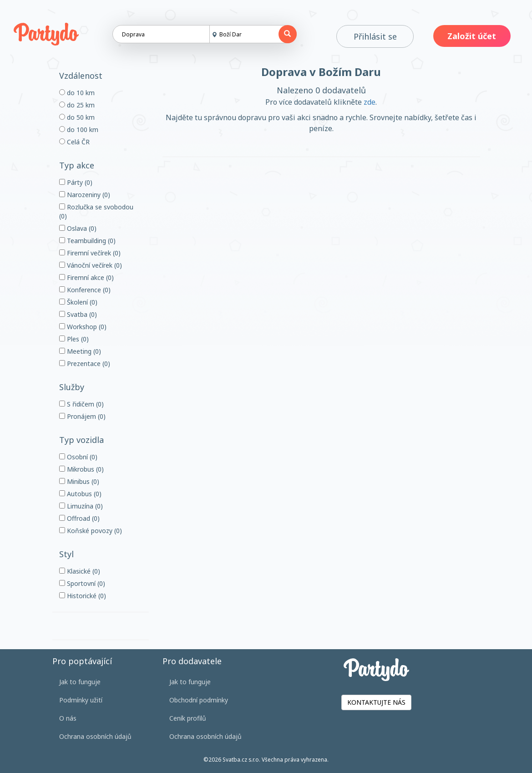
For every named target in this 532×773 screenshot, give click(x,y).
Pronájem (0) (82, 416)
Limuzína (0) (81, 506)
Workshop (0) (83, 327)
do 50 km (77, 117)
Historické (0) (83, 596)
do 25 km (77, 105)
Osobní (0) (78, 457)
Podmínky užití (81, 700)
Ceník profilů (188, 718)
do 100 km (79, 130)
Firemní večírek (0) (90, 253)
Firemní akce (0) (86, 277)
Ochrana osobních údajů (95, 736)
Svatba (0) (78, 314)
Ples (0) (74, 339)
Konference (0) (85, 290)
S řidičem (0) (81, 404)
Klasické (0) (80, 571)
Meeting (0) (80, 351)
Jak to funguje (80, 682)
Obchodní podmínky (199, 700)
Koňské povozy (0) (91, 531)
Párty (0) (76, 182)
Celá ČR (74, 142)
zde (370, 102)
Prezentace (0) (85, 364)
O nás (68, 718)
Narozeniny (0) (85, 195)
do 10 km (77, 93)
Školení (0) (78, 302)
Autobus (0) (80, 494)
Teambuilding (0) (87, 241)
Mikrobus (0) (81, 469)
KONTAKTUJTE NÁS (376, 702)
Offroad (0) (79, 518)
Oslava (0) (78, 228)
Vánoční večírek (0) (91, 265)
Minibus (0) (79, 481)
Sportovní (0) (82, 583)
